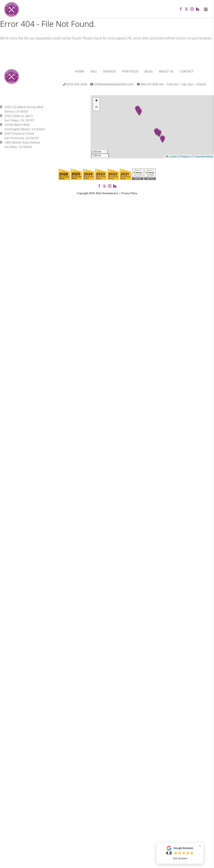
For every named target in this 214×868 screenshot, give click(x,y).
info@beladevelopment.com (112, 86)
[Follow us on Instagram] (110, 188)
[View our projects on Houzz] (115, 188)
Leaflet (171, 158)
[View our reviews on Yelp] (105, 188)
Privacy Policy (129, 194)
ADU (93, 73)
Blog (149, 73)
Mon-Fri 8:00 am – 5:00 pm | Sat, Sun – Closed (171, 86)
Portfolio (130, 73)
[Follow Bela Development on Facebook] (100, 188)
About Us (166, 73)
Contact (187, 73)
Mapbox (186, 158)
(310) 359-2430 (75, 86)
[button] (162, 140)
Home (80, 73)
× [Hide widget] (207, 846)
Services (109, 73)
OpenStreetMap (204, 158)
